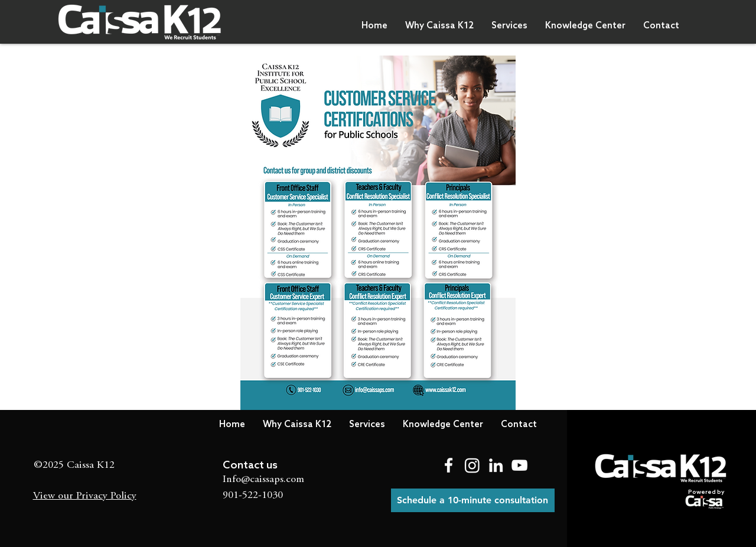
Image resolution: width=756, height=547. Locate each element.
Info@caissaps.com (263, 480)
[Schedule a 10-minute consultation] (473, 500)
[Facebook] (449, 465)
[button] (439, 26)
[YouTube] (519, 465)
